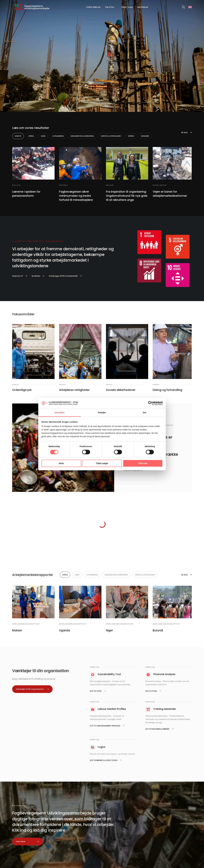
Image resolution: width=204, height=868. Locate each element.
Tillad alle (143, 463)
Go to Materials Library (157, 729)
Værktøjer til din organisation (30, 689)
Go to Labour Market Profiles (105, 726)
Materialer (143, 7)
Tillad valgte (102, 463)
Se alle (184, 132)
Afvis (61, 463)
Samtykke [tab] (60, 412)
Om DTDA (110, 7)
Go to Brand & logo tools (104, 760)
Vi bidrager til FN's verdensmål (63, 276)
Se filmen (36, 276)
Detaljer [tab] (102, 412)
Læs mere (20, 841)
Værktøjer (127, 7)
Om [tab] (144, 412)
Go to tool (96, 691)
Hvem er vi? (18, 276)
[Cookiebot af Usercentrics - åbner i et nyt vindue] (150, 403)
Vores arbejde (93, 7)
